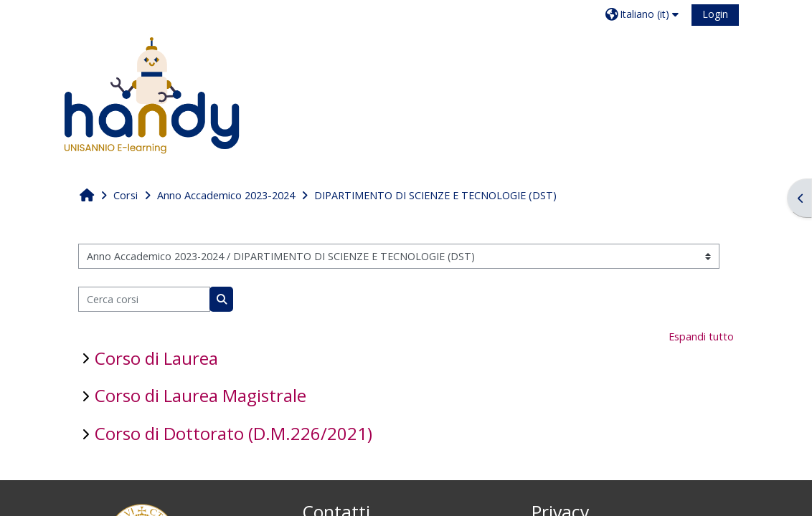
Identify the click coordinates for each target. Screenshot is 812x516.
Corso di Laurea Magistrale (200, 395)
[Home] (151, 95)
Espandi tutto (701, 336)
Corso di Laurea (156, 358)
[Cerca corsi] (145, 299)
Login (715, 14)
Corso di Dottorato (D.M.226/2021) (233, 433)
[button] (644, 14)
